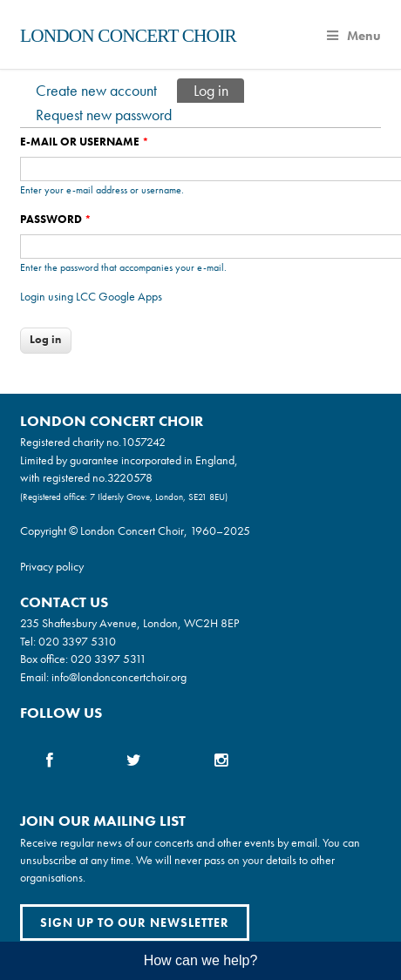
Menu (354, 36)
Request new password (104, 115)
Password (56, 219)
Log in (219, 89)
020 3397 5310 (77, 641)
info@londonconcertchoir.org (119, 677)
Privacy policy (52, 566)
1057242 (143, 442)
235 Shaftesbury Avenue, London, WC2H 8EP (129, 623)
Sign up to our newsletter (135, 923)
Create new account (96, 90)
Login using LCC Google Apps (91, 296)
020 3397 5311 (109, 659)
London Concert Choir (128, 36)
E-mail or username (85, 142)
